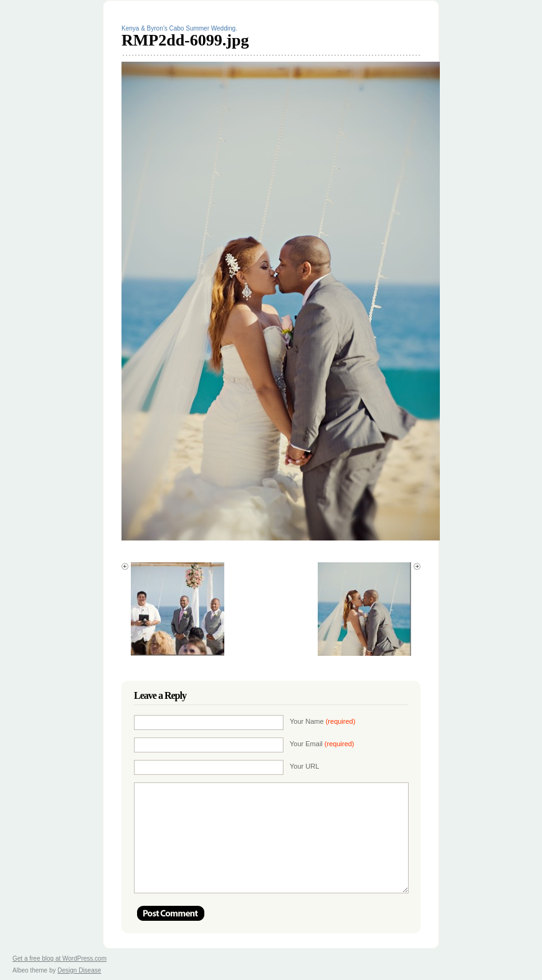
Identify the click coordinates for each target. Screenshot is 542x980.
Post (171, 913)
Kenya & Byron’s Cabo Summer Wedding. (179, 28)
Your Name (322, 721)
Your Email (322, 744)
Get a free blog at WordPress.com (59, 958)
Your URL (304, 766)
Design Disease (79, 970)
